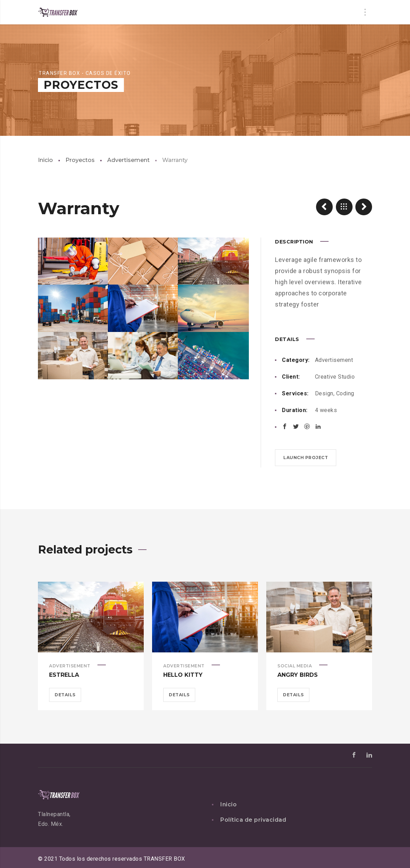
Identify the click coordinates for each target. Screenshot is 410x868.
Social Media (295, 666)
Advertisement (128, 160)
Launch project (306, 458)
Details (65, 695)
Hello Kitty (183, 675)
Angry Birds (298, 675)
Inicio (45, 160)
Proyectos (80, 160)
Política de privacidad (253, 820)
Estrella (64, 675)
